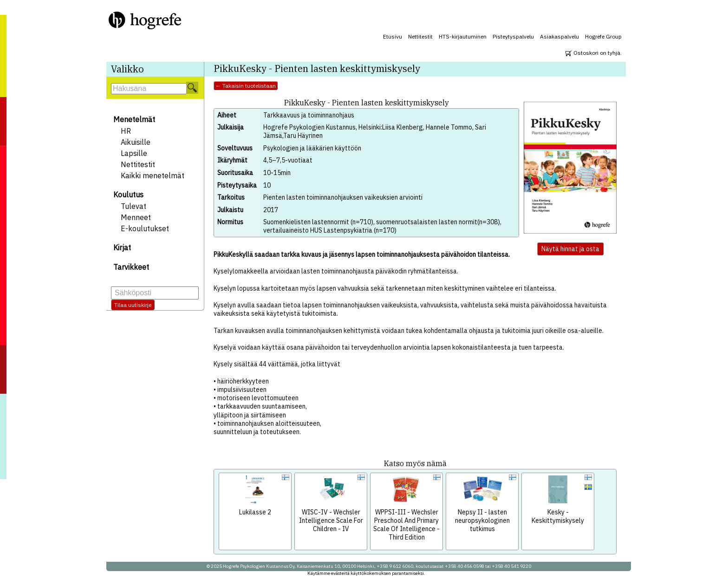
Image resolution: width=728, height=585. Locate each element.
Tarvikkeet (131, 267)
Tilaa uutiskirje (133, 305)
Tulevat (133, 206)
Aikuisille (136, 142)
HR (126, 131)
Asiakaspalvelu (559, 36)
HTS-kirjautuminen (463, 36)
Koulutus (128, 195)
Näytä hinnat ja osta (570, 249)
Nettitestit (420, 36)
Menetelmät (134, 119)
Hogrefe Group (603, 36)
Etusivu (393, 36)
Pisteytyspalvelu (513, 36)
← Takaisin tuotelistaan (246, 86)
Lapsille (134, 153)
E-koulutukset (145, 228)
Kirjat (122, 247)
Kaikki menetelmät (153, 175)
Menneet (136, 217)
